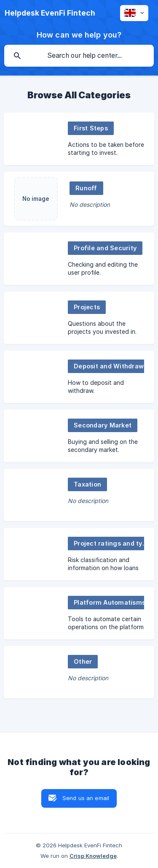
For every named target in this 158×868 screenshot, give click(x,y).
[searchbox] (79, 56)
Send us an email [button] (86, 798)
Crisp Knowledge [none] (93, 856)
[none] (50, 13)
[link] (79, 139)
